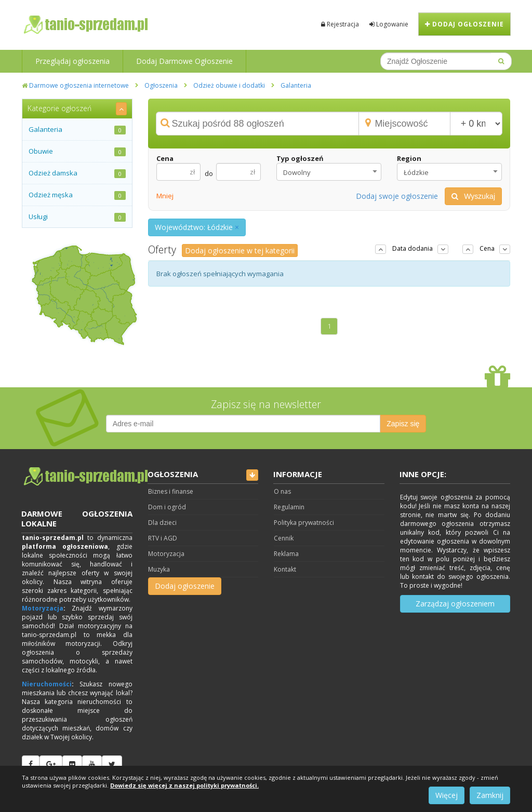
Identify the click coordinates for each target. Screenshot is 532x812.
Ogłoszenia (161, 85)
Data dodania (413, 248)
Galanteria (296, 85)
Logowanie (389, 24)
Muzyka (159, 569)
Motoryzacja (43, 608)
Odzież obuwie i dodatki (229, 85)
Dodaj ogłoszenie (464, 24)
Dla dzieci (162, 523)
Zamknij (490, 795)
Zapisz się (403, 424)
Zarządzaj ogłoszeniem (455, 604)
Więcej (447, 795)
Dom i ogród (167, 507)
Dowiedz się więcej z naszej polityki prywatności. (184, 785)
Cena (165, 158)
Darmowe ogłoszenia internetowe (75, 85)
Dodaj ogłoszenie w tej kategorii (240, 251)
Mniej (165, 196)
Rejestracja (340, 24)
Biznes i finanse (171, 491)
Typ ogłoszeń (300, 158)
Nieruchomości (47, 684)
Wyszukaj (473, 196)
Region (409, 158)
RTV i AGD (163, 538)
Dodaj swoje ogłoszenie (397, 196)
